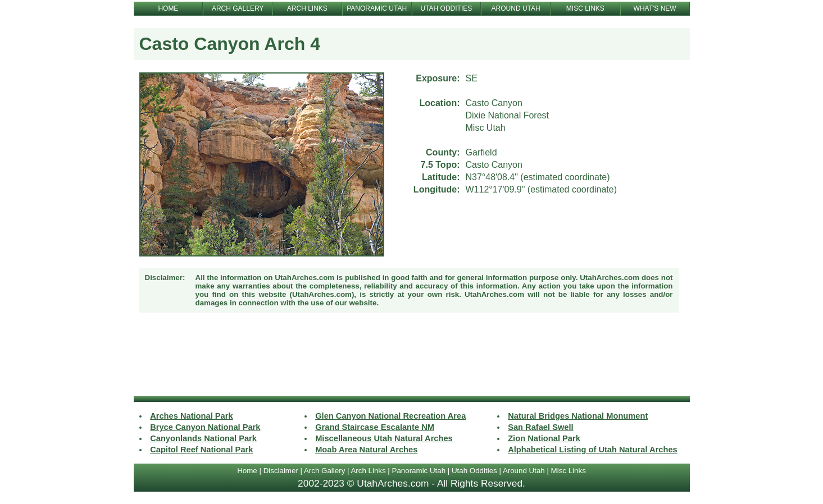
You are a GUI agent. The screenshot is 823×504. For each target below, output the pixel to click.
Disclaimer (281, 471)
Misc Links (569, 471)
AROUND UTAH (516, 8)
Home (247, 471)
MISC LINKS (585, 8)
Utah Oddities (474, 471)
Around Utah (524, 471)
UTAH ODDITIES (446, 8)
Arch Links (368, 471)
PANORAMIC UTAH (377, 8)
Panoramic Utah (419, 471)
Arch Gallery (324, 471)
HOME (168, 8)
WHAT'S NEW (655, 8)
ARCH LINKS (307, 8)
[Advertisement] (412, 356)
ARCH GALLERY (238, 8)
